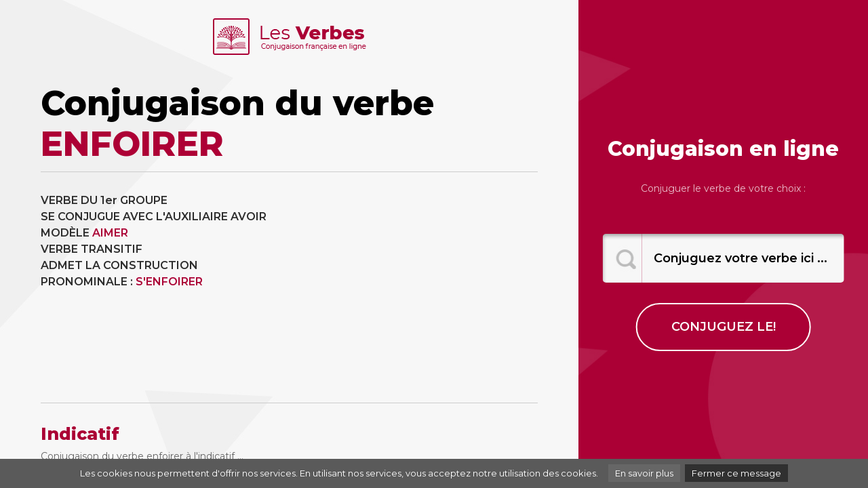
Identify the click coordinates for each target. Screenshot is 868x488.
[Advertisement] (419, 287)
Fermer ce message (736, 473)
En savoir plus (644, 473)
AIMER (110, 233)
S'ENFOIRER (169, 282)
